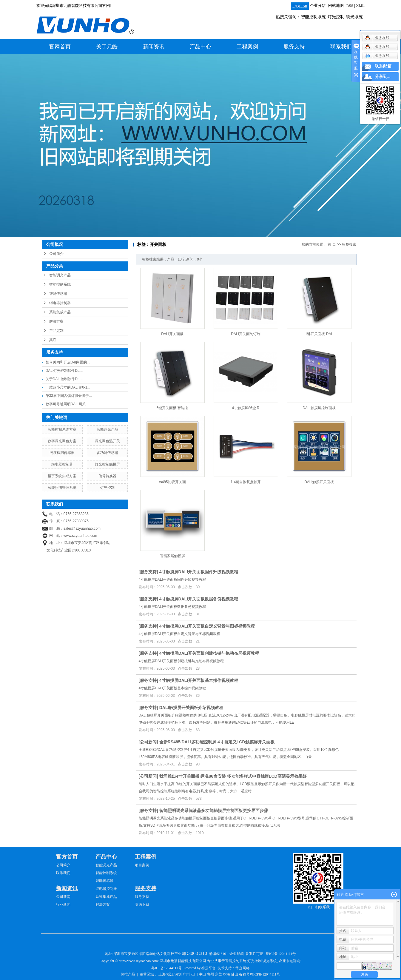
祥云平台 (209, 968)
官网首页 (60, 47)
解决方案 (56, 321)
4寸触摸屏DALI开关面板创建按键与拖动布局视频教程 (209, 653)
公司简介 (56, 254)
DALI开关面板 (172, 334)
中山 (202, 974)
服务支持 (294, 47)
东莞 (218, 974)
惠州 (210, 974)
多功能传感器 (107, 453)
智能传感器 (58, 294)
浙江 (170, 974)
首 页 (332, 244)
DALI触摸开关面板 (319, 482)
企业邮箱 (237, 954)
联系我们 (341, 47)
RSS (350, 6)
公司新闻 (148, 742)
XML (360, 6)
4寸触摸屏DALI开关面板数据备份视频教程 (199, 599)
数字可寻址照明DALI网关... (67, 404)
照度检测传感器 (62, 453)
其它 (53, 340)
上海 (162, 974)
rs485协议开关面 (172, 482)
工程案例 (247, 47)
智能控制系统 (313, 17)
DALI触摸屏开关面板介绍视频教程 (191, 708)
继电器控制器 (60, 303)
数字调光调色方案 (62, 441)
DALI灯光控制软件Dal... (65, 371)
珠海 (226, 974)
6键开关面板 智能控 (172, 408)
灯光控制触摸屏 (107, 464)
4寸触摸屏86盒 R (246, 408)
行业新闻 (63, 905)
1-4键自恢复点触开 (246, 482)
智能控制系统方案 (62, 429)
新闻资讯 (154, 47)
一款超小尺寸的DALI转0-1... (68, 387)
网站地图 (336, 6)
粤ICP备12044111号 (281, 954)
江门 (194, 974)
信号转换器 (107, 476)
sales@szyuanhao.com (82, 528)
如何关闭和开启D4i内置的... (68, 362)
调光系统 (354, 17)
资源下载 (142, 905)
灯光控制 (336, 17)
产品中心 (200, 47)
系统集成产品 (60, 312)
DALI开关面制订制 (246, 334)
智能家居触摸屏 (172, 556)
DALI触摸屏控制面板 (319, 408)
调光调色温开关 (107, 441)
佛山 (235, 974)
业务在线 (377, 56)
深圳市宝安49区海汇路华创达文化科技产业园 (161, 954)
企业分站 (318, 6)
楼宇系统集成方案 (62, 476)
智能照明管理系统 (62, 488)
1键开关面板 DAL (319, 334)
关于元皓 (107, 47)
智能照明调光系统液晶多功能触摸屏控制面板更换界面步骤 (214, 810)
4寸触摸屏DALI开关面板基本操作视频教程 (199, 680)
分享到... (383, 77)
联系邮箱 (383, 66)
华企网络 (243, 968)
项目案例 (142, 865)
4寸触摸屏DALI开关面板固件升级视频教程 (199, 572)
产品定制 (56, 331)
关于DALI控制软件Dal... (65, 379)
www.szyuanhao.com (80, 536)
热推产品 (128, 974)
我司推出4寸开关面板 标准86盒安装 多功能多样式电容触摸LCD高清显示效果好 (233, 776)
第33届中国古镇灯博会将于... (69, 396)
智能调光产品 (60, 275)
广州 (186, 974)
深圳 (178, 974)
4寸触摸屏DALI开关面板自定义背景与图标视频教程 (207, 626)
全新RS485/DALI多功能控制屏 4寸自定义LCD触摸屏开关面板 (217, 742)
